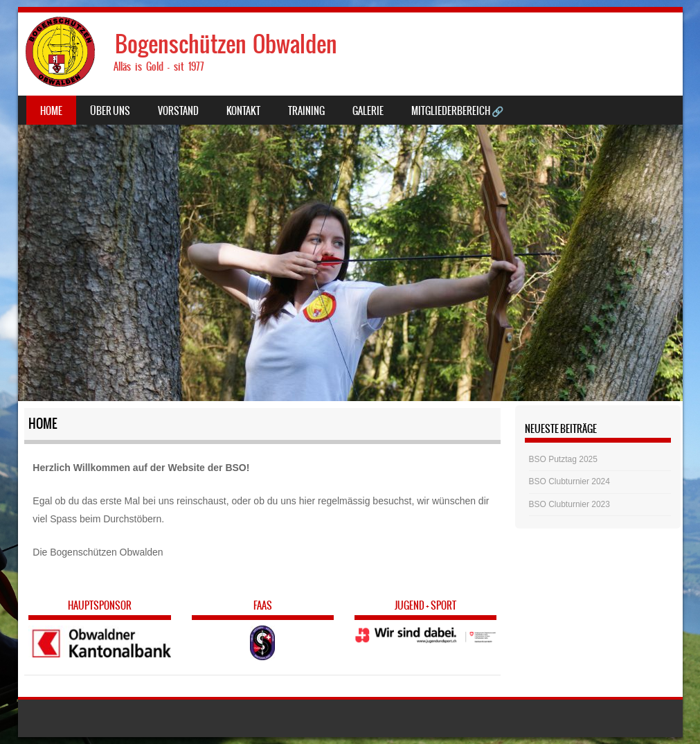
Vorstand (178, 111)
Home (51, 111)
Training (306, 111)
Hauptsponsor (100, 605)
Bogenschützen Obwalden (226, 44)
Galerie (368, 111)
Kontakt (243, 111)
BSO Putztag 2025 (563, 459)
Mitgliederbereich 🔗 (457, 111)
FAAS (263, 605)
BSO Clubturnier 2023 (569, 504)
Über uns (110, 111)
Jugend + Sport (425, 605)
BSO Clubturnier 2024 (569, 481)
